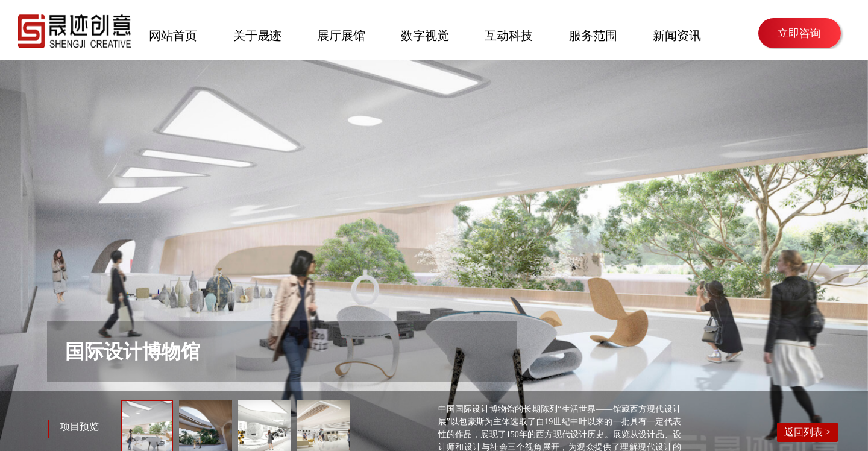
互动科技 (509, 34)
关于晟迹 (257, 34)
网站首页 (173, 34)
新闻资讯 (677, 34)
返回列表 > (807, 432)
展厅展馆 (341, 34)
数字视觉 (425, 34)
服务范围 (593, 34)
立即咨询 (799, 33)
